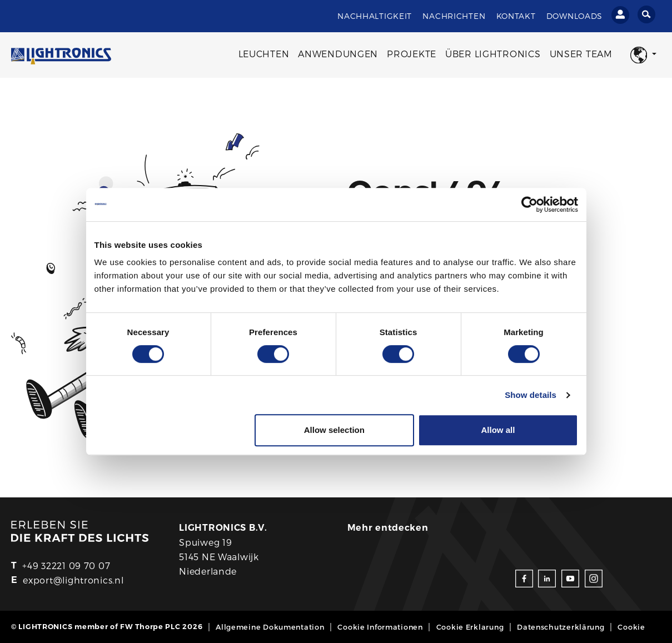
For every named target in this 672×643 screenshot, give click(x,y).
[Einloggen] (620, 15)
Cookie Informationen (380, 627)
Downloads (574, 16)
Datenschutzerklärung (561, 627)
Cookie (631, 627)
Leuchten (264, 54)
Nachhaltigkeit (375, 16)
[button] (643, 55)
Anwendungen (338, 54)
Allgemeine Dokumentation (270, 627)
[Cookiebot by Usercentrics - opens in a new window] (529, 205)
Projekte (412, 54)
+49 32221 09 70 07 (66, 565)
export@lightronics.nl (73, 580)
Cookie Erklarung (470, 627)
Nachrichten (454, 16)
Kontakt (516, 16)
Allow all (498, 430)
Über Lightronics (493, 54)
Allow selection (334, 430)
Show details (531, 395)
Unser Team (581, 54)
